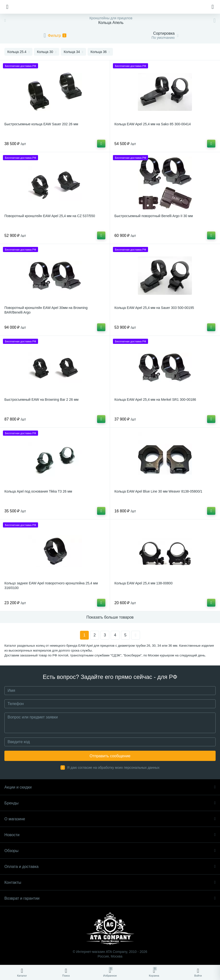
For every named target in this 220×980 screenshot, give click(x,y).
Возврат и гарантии (110, 898)
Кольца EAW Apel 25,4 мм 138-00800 (143, 583)
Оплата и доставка (110, 867)
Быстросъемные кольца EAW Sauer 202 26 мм (41, 124)
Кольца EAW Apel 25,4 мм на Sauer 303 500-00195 (154, 308)
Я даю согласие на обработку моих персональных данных (113, 768)
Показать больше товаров (110, 617)
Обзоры (110, 851)
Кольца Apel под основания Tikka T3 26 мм (38, 491)
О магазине (110, 819)
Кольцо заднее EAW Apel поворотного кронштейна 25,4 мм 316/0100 (51, 585)
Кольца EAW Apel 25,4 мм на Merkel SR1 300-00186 (155, 400)
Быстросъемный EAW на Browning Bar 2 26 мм (41, 400)
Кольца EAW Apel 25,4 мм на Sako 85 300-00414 (153, 124)
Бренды (110, 803)
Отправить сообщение (110, 756)
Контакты (110, 882)
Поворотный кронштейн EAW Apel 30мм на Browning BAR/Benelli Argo (46, 310)
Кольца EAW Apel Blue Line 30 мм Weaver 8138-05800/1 (158, 491)
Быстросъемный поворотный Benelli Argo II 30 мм (154, 216)
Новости (110, 835)
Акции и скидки (110, 787)
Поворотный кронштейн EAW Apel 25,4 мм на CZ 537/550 (50, 216)
